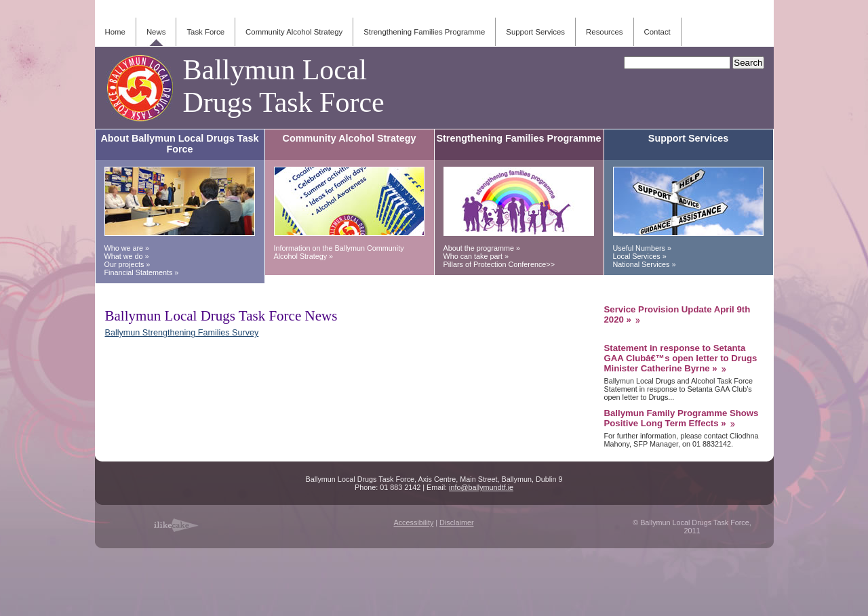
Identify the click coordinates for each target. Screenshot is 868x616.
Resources (604, 32)
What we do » (127, 256)
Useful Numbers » (642, 248)
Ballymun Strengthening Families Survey (182, 333)
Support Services (535, 32)
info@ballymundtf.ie (481, 487)
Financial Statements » (142, 272)
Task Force (205, 32)
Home (115, 32)
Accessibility (413, 522)
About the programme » (482, 248)
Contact (657, 32)
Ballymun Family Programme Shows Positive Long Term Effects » (682, 418)
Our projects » (127, 264)
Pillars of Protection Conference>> (499, 264)
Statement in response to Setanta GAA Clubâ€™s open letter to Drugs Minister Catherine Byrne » (681, 358)
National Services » (645, 264)
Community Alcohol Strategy (294, 32)
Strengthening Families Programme (424, 32)
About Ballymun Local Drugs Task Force (179, 144)
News (156, 32)
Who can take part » (476, 256)
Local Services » (640, 256)
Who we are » (127, 248)
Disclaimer (456, 522)
